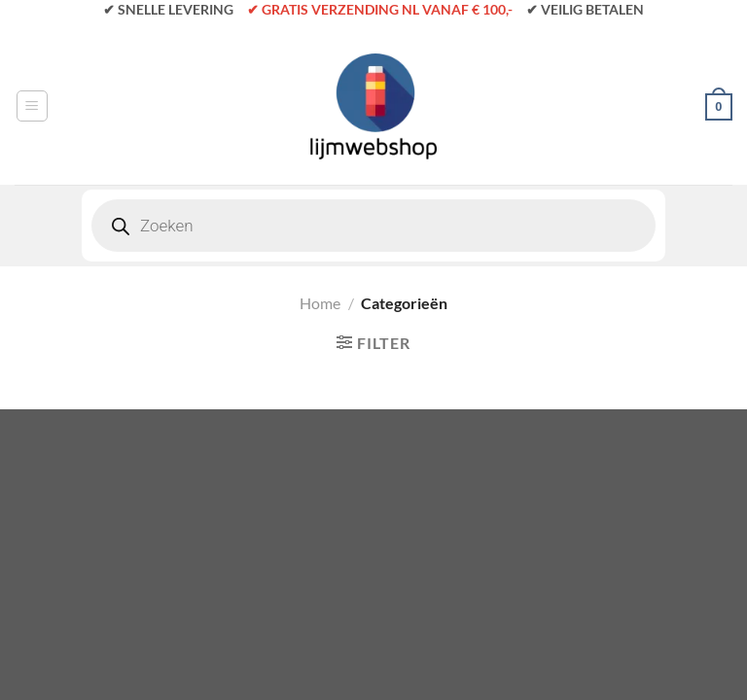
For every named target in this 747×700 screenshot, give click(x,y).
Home (320, 303)
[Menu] (32, 106)
